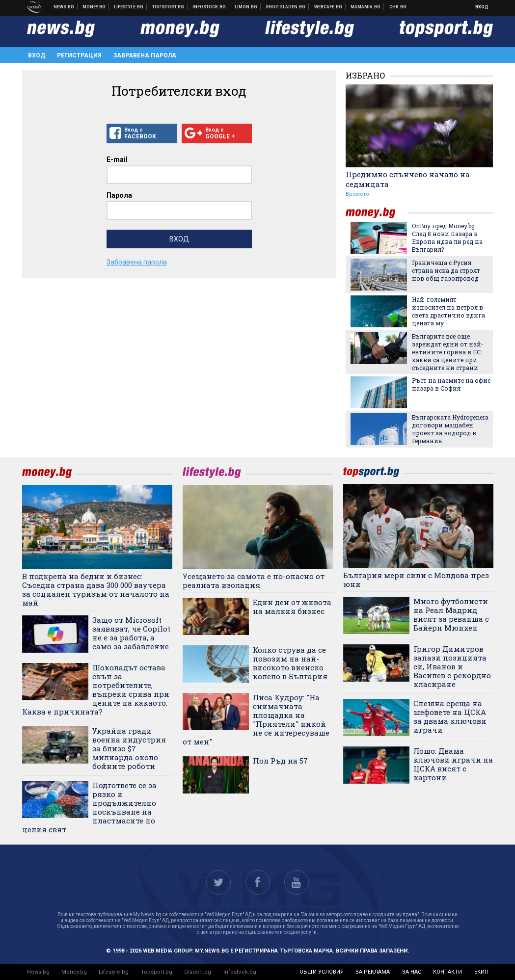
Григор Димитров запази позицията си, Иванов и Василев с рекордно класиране (452, 666)
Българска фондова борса (209, 7)
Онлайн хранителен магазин (286, 7)
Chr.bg (398, 7)
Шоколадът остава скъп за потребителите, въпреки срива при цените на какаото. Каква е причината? (96, 689)
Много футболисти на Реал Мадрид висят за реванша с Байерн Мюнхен (451, 614)
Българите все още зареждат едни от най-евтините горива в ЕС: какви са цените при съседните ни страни (448, 352)
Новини (64, 7)
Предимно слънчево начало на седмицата (408, 179)
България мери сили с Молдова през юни (416, 580)
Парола (119, 195)
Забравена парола (145, 55)
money (377, 213)
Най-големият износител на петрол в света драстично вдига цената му (448, 311)
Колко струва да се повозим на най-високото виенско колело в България (290, 663)
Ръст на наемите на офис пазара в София (451, 384)
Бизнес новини (94, 7)
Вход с (142, 133)
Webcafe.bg (328, 7)
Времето (357, 194)
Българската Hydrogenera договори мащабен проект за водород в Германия (450, 429)
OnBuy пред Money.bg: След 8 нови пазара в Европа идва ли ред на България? (447, 238)
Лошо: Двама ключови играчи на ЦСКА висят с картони (453, 764)
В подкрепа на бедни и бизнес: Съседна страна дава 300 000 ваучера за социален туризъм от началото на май (96, 589)
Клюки (129, 7)
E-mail (117, 159)
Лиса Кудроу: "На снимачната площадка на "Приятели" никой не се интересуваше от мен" (256, 719)
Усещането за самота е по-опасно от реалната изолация (254, 581)
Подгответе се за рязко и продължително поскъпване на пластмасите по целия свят (89, 807)
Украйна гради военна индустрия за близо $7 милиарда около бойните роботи (129, 748)
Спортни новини (168, 7)
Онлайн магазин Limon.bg (246, 7)
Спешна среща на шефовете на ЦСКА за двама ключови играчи (450, 716)
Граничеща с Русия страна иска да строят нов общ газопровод (446, 270)
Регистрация (79, 55)
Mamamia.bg (366, 7)
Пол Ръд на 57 (280, 761)
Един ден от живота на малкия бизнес (292, 607)
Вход (482, 7)
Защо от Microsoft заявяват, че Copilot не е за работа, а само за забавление (131, 633)
